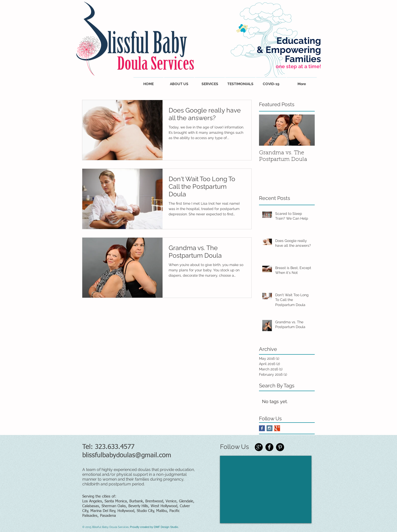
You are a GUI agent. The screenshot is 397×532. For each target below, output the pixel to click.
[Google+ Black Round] (259, 447)
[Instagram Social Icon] (270, 428)
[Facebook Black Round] (269, 447)
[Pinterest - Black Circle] (280, 447)
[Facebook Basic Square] (262, 428)
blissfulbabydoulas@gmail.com (127, 455)
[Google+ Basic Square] (277, 428)
